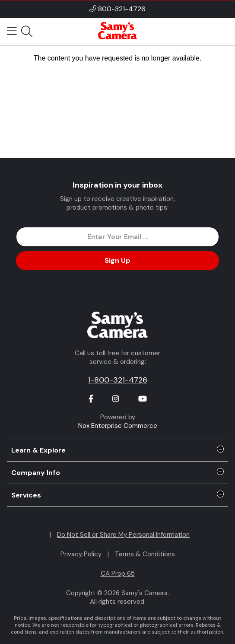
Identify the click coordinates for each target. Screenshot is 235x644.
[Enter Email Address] (117, 237)
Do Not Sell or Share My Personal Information (123, 535)
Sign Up (117, 260)
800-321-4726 (122, 9)
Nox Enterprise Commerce (118, 426)
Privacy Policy (81, 554)
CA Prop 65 (118, 574)
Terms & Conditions (145, 554)
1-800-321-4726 (117, 380)
